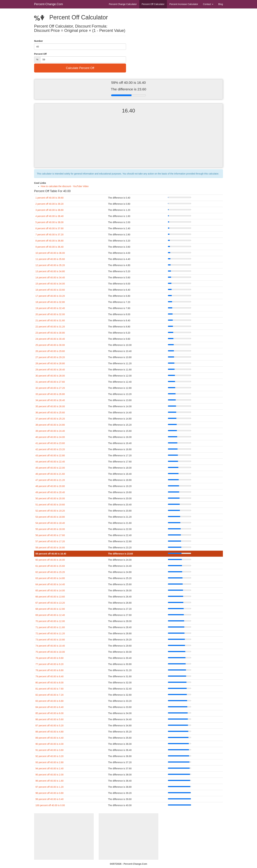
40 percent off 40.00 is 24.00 (50, 437)
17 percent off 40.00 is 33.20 (50, 296)
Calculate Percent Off (80, 68)
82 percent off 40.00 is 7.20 (49, 695)
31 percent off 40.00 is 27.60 (50, 382)
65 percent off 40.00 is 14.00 (50, 590)
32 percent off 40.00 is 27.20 (50, 388)
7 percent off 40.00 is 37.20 (49, 235)
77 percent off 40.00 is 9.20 (49, 664)
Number (39, 41)
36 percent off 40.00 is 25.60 (50, 413)
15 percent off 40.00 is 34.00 (50, 284)
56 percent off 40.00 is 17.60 (50, 535)
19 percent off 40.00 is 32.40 (50, 308)
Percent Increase (184, 4)
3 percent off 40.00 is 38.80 (49, 210)
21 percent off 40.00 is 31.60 (50, 320)
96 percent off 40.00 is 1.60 (49, 781)
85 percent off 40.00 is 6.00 (49, 713)
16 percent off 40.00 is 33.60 (50, 290)
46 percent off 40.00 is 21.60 (50, 474)
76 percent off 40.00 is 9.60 (49, 658)
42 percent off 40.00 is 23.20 (50, 449)
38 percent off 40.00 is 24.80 (50, 425)
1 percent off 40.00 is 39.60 (49, 198)
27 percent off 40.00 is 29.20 (50, 357)
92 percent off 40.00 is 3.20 (49, 756)
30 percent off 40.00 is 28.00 (50, 376)
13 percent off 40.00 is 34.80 (50, 271)
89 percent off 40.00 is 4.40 (49, 738)
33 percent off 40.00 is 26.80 (50, 394)
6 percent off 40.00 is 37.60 (49, 228)
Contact (208, 4)
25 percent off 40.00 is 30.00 (50, 345)
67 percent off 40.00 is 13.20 (50, 603)
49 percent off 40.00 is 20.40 (50, 492)
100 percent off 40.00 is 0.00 (50, 805)
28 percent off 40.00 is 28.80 (50, 363)
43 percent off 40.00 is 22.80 (50, 455)
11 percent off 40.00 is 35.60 (50, 259)
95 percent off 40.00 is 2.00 (49, 775)
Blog (221, 4)
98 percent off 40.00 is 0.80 (49, 793)
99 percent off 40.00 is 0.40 (49, 799)
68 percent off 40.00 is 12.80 (50, 609)
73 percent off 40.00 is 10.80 (50, 640)
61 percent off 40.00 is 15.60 (50, 566)
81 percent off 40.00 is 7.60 (49, 689)
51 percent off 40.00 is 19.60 (50, 505)
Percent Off (153, 4)
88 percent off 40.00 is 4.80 (49, 732)
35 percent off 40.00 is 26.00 (50, 406)
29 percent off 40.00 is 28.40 (50, 370)
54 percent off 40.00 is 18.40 (50, 523)
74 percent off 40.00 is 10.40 (50, 646)
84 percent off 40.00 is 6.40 (49, 707)
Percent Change (123, 4)
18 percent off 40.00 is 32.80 (50, 302)
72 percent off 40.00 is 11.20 (50, 633)
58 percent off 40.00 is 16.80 (50, 548)
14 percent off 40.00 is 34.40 (50, 278)
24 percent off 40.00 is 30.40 (50, 339)
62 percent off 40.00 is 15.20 (50, 572)
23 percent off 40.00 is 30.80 (50, 333)
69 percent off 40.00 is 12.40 (50, 615)
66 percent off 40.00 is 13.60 (50, 597)
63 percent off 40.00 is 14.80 (50, 578)
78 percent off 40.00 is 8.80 (49, 670)
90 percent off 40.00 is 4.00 (49, 744)
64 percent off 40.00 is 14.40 (50, 584)
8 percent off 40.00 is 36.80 (49, 241)
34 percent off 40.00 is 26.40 (50, 400)
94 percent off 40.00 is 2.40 (49, 768)
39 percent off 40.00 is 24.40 (50, 431)
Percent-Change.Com (49, 4)
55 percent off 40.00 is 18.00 (50, 529)
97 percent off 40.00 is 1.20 (49, 787)
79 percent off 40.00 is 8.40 (49, 676)
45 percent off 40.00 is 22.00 (50, 468)
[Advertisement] (128, 143)
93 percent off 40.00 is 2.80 (49, 762)
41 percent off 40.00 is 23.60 (50, 443)
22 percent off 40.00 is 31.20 (50, 327)
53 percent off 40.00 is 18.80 (50, 517)
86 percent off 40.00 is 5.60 (49, 719)
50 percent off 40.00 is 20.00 (50, 498)
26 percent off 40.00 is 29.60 (50, 351)
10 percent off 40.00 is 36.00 (50, 253)
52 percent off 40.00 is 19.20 (50, 511)
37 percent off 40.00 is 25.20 (50, 419)
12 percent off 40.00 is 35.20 (50, 265)
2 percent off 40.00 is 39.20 (49, 204)
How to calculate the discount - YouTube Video (65, 186)
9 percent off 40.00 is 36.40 (49, 247)
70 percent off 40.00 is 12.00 (50, 621)
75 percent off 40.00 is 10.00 (50, 652)
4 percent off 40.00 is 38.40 (49, 216)
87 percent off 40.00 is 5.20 (49, 726)
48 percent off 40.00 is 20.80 (50, 486)
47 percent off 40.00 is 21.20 (50, 480)
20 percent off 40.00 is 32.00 (50, 314)
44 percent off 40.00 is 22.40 (50, 462)
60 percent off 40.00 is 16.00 (50, 560)
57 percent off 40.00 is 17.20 (50, 541)
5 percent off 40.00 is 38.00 (49, 222)
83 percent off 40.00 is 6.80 (49, 701)
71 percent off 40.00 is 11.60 (50, 627)
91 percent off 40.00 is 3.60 (49, 750)
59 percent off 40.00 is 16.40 (51, 554)
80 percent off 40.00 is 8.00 (49, 683)
